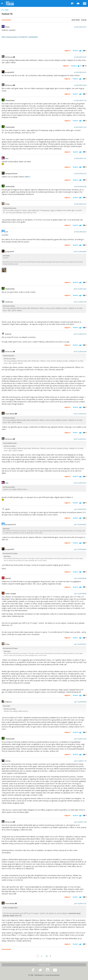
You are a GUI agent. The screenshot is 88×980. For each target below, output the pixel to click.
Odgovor (67, 51)
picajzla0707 (10, 72)
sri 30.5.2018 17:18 (80, 101)
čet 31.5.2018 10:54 (80, 289)
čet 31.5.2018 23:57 (80, 483)
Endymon (8, 702)
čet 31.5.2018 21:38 (80, 302)
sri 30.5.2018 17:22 (80, 127)
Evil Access (10, 57)
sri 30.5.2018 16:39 (80, 85)
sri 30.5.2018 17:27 (80, 159)
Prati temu (76, 20)
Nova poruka (6, 20)
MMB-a (27, 177)
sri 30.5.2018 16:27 (80, 27)
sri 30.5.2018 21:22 (80, 174)
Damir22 (8, 334)
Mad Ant (8, 578)
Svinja (7, 204)
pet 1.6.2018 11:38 (80, 822)
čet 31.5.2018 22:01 (80, 414)
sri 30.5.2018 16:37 (80, 57)
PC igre (5, 10)
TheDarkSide (10, 101)
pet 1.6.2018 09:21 (80, 644)
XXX (7, 509)
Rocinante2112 (10, 525)
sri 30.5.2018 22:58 (80, 187)
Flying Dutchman (11, 174)
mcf (7, 232)
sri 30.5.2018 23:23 (80, 232)
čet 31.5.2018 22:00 (80, 352)
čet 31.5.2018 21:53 (80, 334)
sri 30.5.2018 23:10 (80, 204)
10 (47, 956)
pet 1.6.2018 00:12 (80, 509)
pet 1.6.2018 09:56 (80, 702)
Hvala (75, 51)
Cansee (8, 761)
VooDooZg (9, 302)
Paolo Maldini (11, 414)
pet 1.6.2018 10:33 (80, 739)
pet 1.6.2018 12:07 (80, 904)
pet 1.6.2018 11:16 (80, 761)
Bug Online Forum (10, 3)
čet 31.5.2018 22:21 (80, 439)
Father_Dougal (10, 594)
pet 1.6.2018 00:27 (80, 525)
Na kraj (84, 20)
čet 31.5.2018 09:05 (80, 252)
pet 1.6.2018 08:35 (80, 578)
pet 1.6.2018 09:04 (80, 594)
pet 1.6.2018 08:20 (80, 549)
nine (7, 159)
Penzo (7, 27)
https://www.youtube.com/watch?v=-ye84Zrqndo (20, 37)
